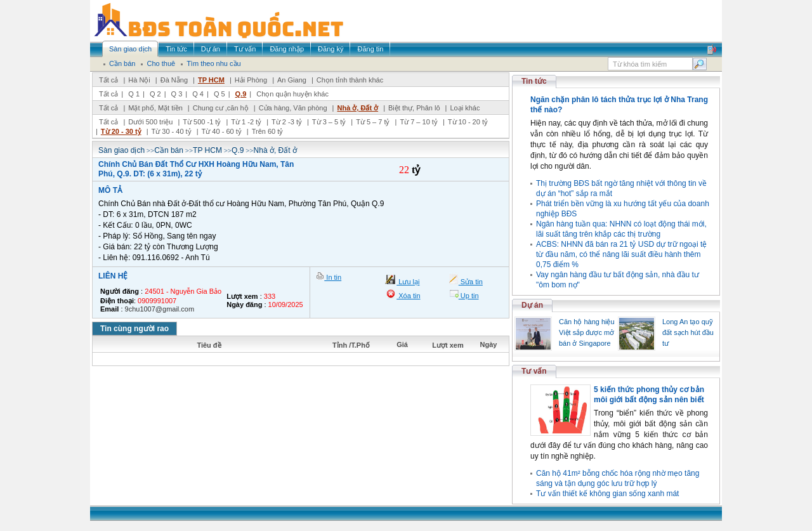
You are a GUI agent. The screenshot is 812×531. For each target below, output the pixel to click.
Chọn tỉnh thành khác (350, 80)
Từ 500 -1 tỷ (202, 122)
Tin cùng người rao (134, 329)
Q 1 (134, 94)
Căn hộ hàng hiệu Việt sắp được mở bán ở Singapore (587, 332)
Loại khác (465, 108)
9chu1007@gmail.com (160, 309)
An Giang (292, 80)
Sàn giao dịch (121, 150)
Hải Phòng (251, 80)
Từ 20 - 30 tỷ (121, 131)
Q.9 (241, 94)
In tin (333, 277)
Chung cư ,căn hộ (221, 108)
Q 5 (219, 94)
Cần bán (169, 150)
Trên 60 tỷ (268, 131)
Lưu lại (408, 282)
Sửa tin (471, 282)
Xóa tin (408, 296)
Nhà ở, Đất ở (357, 108)
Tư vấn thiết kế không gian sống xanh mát (607, 494)
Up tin (469, 296)
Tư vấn (534, 371)
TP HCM (211, 80)
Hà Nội (139, 80)
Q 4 (198, 94)
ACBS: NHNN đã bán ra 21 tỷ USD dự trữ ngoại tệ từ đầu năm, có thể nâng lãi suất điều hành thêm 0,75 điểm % (621, 254)
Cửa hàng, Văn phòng (293, 108)
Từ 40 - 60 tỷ (222, 131)
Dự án (532, 305)
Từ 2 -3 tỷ (287, 122)
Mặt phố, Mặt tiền (155, 108)
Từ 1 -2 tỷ (246, 122)
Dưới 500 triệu (150, 122)
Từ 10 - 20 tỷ (468, 122)
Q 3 (177, 94)
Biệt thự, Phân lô (414, 108)
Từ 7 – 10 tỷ (418, 122)
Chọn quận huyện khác (292, 94)
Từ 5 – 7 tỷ (373, 122)
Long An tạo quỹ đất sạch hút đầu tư (688, 332)
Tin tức (534, 81)
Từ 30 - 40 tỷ (172, 131)
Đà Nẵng (174, 80)
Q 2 (155, 94)
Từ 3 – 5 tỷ (329, 122)
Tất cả (108, 80)
